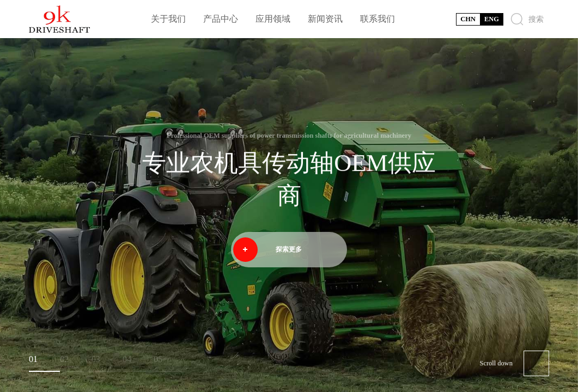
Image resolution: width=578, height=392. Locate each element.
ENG (492, 19)
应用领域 (273, 19)
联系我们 (378, 19)
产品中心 (221, 19)
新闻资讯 (325, 19)
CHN (468, 19)
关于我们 (168, 19)
